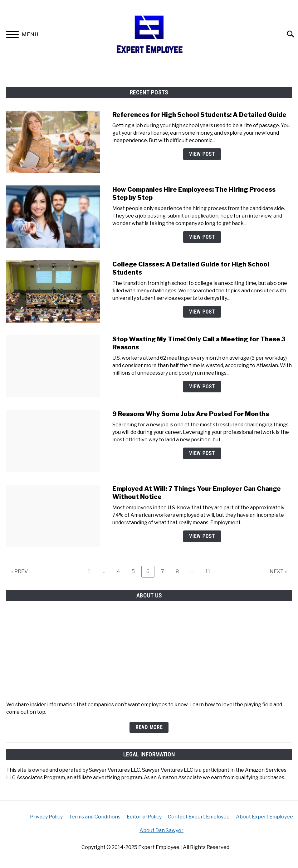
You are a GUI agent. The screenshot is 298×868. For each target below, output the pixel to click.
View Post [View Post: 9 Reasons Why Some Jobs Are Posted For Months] (202, 453)
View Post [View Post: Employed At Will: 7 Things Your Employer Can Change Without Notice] (202, 536)
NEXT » (278, 571)
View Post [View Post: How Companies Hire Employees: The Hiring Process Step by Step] (202, 237)
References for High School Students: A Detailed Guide (199, 115)
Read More (149, 727)
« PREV (20, 571)
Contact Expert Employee (199, 817)
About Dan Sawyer (161, 830)
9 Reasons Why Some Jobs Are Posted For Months (191, 414)
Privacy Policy (46, 817)
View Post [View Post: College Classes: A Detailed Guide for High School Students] (202, 312)
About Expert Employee (264, 817)
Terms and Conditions (95, 817)
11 (210, 571)
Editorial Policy (144, 817)
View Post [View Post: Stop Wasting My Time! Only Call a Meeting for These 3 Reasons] (202, 387)
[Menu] (12, 36)
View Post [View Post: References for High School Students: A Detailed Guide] (202, 154)
